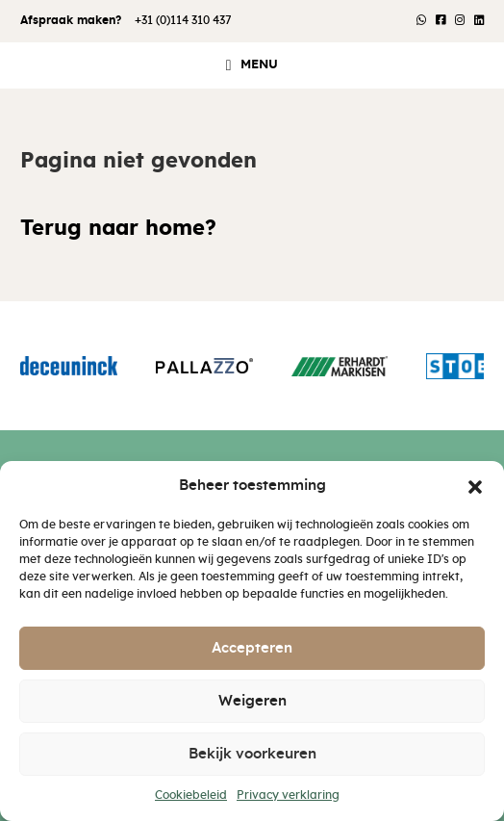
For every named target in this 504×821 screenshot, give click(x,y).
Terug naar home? (118, 229)
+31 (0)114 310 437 (183, 21)
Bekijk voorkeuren (252, 754)
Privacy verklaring (288, 795)
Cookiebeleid (191, 795)
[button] (475, 486)
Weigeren (252, 701)
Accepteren (252, 648)
